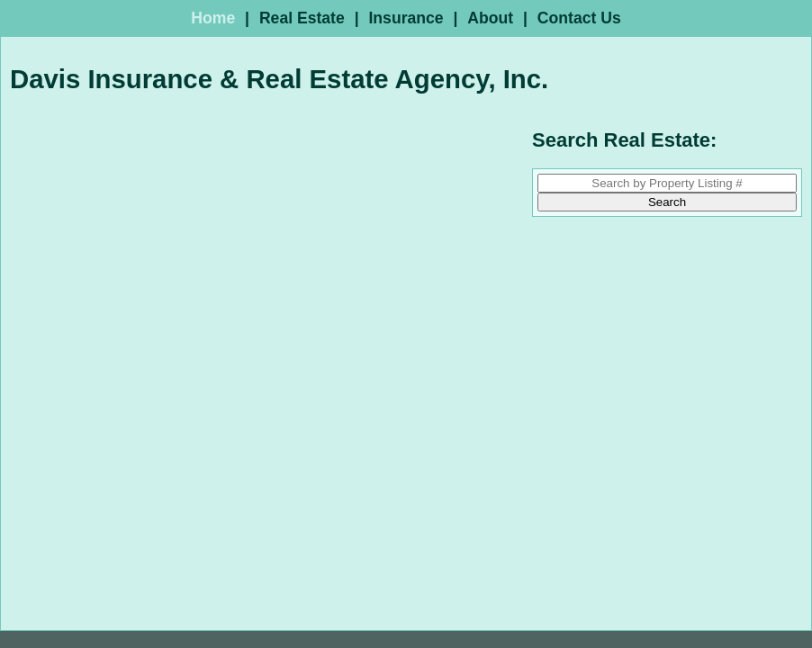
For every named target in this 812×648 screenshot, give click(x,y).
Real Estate (302, 18)
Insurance (406, 18)
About (490, 18)
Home (213, 18)
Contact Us (579, 18)
